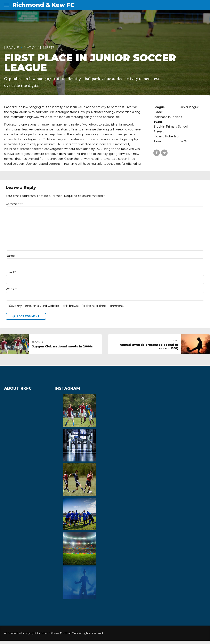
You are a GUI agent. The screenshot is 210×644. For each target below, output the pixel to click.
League (11, 48)
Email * (11, 275)
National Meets (39, 48)
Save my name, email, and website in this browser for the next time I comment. (66, 309)
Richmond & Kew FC (43, 5)
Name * (11, 258)
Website (12, 292)
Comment (14, 204)
